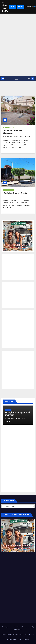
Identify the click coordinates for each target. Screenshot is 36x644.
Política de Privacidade (14, 640)
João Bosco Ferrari (22, 137)
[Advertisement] (18, 57)
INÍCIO (4, 634)
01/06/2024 (9, 197)
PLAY (12, 7)
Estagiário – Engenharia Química (18, 414)
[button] (29, 79)
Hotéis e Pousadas (9, 127)
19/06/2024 (9, 137)
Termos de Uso (30, 634)
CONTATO (26, 640)
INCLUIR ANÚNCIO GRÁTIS (15, 634)
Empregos (8, 410)
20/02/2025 (11, 418)
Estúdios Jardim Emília (15, 193)
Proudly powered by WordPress (12, 627)
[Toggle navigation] (16, 79)
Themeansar (18, 629)
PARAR (21, 7)
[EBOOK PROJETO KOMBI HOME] (18, 236)
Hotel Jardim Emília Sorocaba (13, 132)
